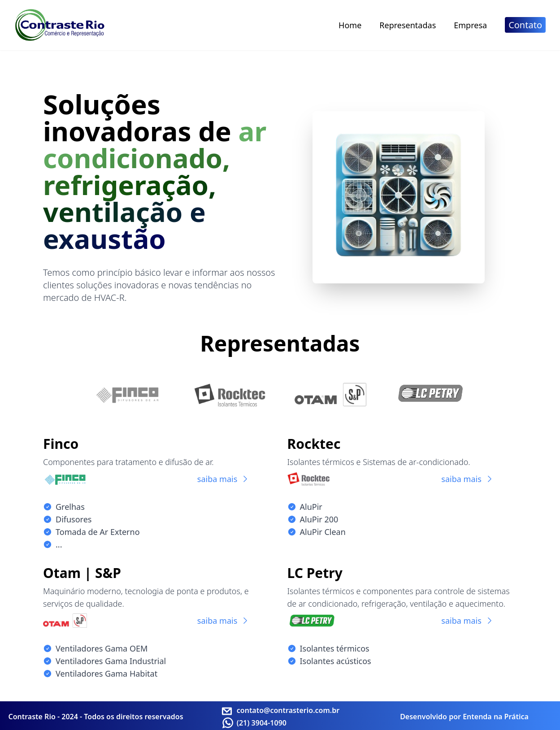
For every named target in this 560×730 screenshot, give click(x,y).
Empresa (470, 25)
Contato (525, 25)
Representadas (408, 25)
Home (350, 25)
